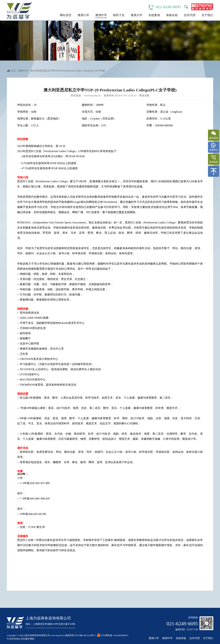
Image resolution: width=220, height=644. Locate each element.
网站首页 (66, 15)
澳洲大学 (136, 15)
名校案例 (154, 15)
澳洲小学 (83, 15)
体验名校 (172, 15)
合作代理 (190, 15)
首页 (13, 71)
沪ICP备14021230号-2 (85, 635)
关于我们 (207, 15)
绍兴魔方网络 (28, 639)
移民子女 (119, 15)
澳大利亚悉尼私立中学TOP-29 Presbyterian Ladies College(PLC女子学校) (68, 71)
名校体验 (181, 638)
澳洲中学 (101, 15)
